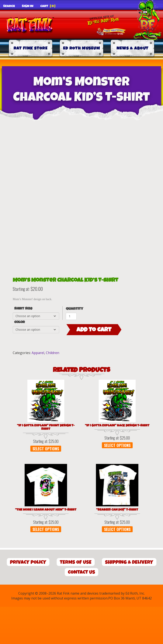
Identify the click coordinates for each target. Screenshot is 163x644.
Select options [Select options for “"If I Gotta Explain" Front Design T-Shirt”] (46, 486)
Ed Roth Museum (81, 48)
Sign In (28, 6)
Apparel (38, 390)
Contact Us (81, 609)
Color (20, 359)
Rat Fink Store (31, 48)
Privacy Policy (28, 599)
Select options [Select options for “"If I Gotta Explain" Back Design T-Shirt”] (117, 482)
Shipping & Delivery (129, 599)
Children (53, 390)
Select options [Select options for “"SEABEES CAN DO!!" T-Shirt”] (117, 566)
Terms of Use (76, 599)
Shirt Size (23, 346)
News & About (133, 48)
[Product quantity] (71, 353)
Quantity (74, 346)
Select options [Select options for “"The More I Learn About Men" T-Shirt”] (46, 566)
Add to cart (94, 367)
